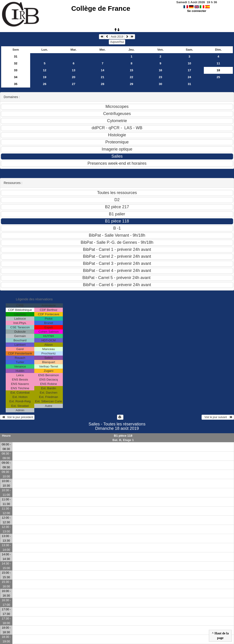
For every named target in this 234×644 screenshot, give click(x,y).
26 (45, 84)
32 (16, 63)
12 (45, 70)
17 (189, 70)
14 (102, 70)
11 (218, 63)
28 (102, 84)
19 (45, 77)
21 (102, 77)
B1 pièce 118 (123, 436)
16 (161, 70)
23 (161, 77)
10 (189, 63)
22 (132, 77)
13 (74, 70)
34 (16, 77)
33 (16, 70)
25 (218, 77)
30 (161, 84)
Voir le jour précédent (17, 417)
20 (74, 77)
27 (74, 84)
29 (132, 84)
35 (16, 84)
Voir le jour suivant (218, 417)
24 (189, 77)
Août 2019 (117, 37)
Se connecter (197, 11)
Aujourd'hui (117, 42)
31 (16, 56)
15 (132, 70)
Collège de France (101, 8)
